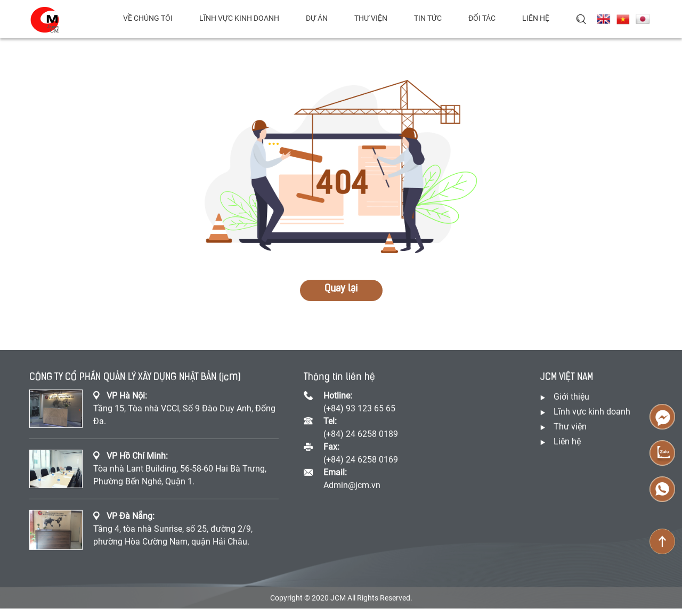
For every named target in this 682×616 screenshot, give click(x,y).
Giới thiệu (571, 398)
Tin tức (428, 18)
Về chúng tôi (148, 18)
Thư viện (371, 18)
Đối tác (482, 18)
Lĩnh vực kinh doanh (239, 18)
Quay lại (341, 289)
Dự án (317, 18)
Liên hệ (536, 18)
